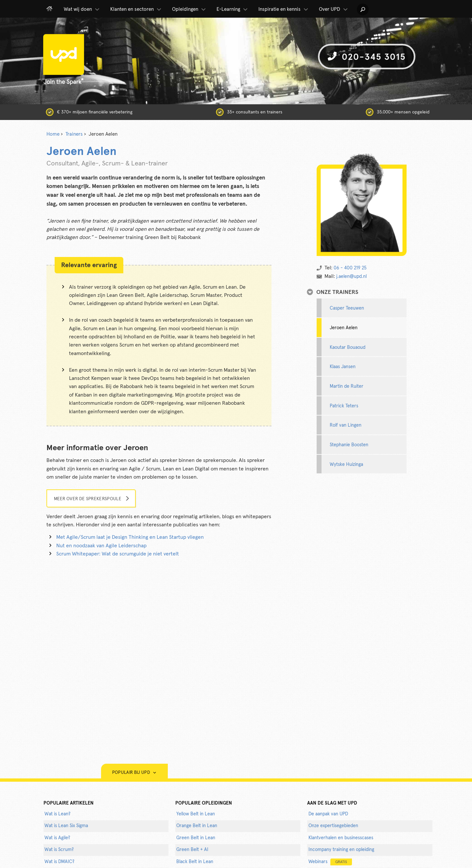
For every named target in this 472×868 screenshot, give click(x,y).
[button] (363, 9)
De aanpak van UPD (328, 814)
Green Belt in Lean (196, 838)
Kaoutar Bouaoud (348, 348)
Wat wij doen (82, 9)
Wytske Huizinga (346, 465)
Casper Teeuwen (347, 308)
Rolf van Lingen (346, 425)
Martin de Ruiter (347, 386)
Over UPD (334, 9)
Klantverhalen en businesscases (341, 838)
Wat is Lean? (57, 814)
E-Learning (233, 9)
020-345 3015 (367, 57)
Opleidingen (189, 9)
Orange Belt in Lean (197, 826)
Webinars (330, 862)
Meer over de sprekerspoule (88, 499)
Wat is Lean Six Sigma (66, 826)
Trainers (74, 134)
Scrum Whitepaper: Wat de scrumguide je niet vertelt (118, 554)
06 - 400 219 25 (350, 268)
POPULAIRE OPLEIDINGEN (204, 803)
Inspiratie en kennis (284, 9)
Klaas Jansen (343, 367)
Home (53, 134)
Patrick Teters (344, 406)
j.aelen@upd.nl (351, 277)
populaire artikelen (69, 803)
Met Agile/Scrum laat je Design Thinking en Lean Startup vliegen (130, 537)
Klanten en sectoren (136, 9)
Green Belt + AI (192, 850)
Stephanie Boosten (349, 445)
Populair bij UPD (134, 773)
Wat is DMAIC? (59, 862)
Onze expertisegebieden (333, 826)
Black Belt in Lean (195, 862)
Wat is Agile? (57, 838)
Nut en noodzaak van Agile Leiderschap (101, 546)
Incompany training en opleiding (341, 850)
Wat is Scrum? (59, 850)
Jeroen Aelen (344, 328)
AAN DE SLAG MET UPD (332, 803)
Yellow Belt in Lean (196, 814)
